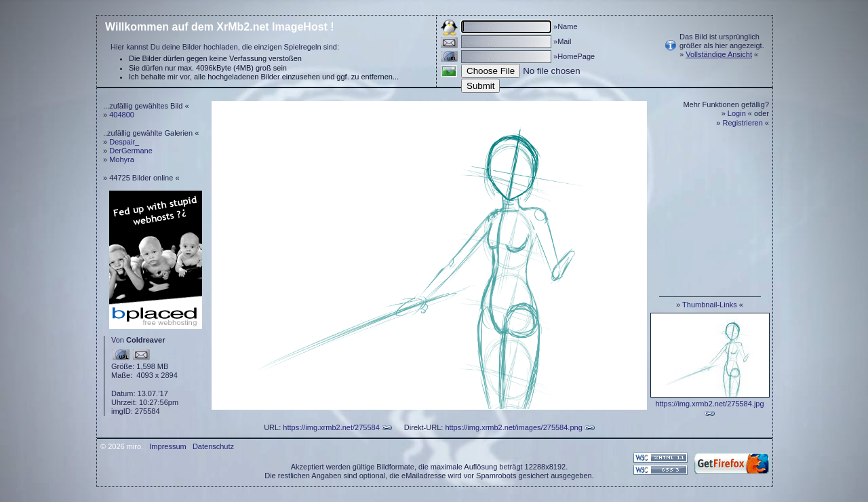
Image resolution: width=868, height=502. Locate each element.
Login (737, 113)
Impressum (167, 446)
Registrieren (743, 123)
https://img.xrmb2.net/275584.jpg (709, 404)
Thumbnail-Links (710, 305)
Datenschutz (213, 446)
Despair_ (124, 142)
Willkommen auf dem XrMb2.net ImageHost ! (220, 27)
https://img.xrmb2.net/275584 (331, 427)
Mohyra (122, 159)
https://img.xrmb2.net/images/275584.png (513, 427)
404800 (122, 115)
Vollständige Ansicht (719, 54)
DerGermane (131, 151)
